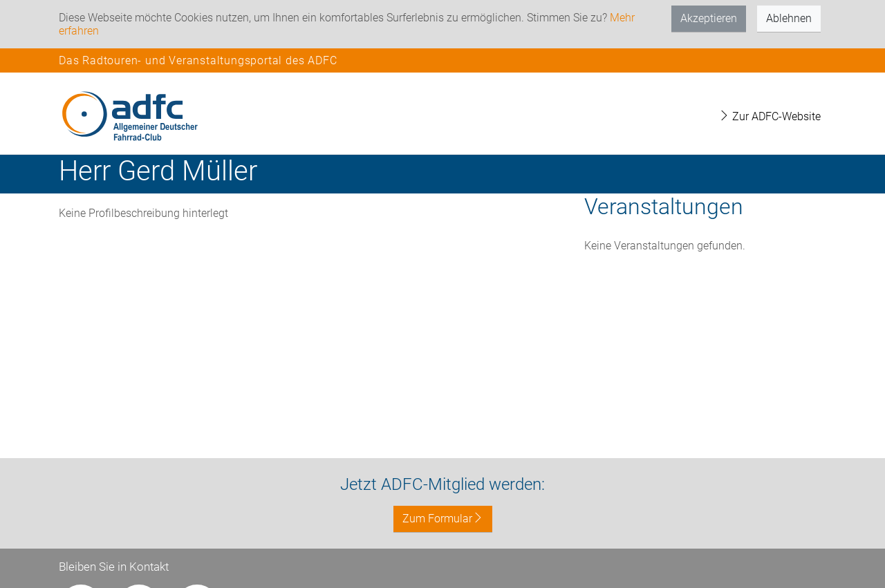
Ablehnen (789, 18)
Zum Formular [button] (443, 519)
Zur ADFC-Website (770, 116)
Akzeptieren (709, 18)
